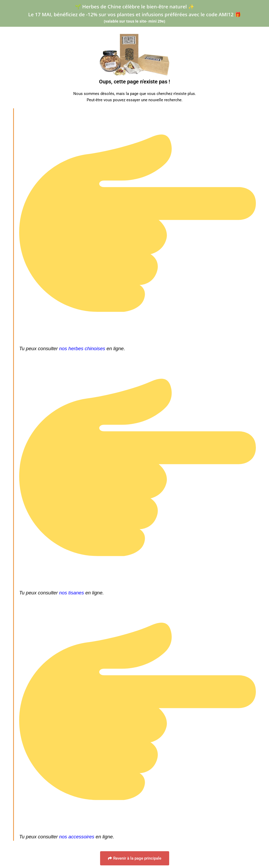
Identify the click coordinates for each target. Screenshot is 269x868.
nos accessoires (77, 837)
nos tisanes (71, 593)
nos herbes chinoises (82, 348)
